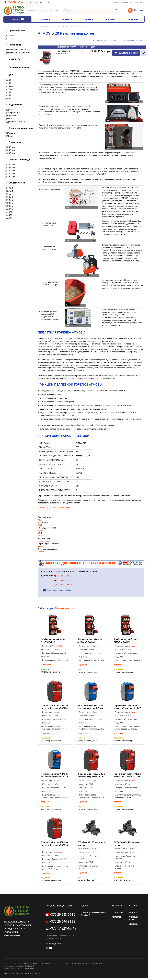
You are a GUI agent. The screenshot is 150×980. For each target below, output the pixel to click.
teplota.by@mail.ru (53, 944)
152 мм (10, 168)
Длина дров (15, 142)
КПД (11, 75)
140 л (9, 197)
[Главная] (14, 14)
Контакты (67, 19)
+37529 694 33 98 (45, 507)
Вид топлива (15, 105)
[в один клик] (144, 53)
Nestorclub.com (35, 973)
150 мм (10, 165)
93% (8, 92)
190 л (9, 200)
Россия (10, 133)
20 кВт (41, 525)
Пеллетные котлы (53, 27)
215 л (9, 191)
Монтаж (89, 19)
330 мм (10, 150)
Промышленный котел (17, 53)
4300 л (9, 218)
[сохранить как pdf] (133, 41)
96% (8, 99)
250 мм (10, 177)
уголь (9, 119)
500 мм (10, 153)
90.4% (9, 86)
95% (8, 95)
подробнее (46, 664)
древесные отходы (16, 122)
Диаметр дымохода (19, 159)
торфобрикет (13, 113)
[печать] (115, 41)
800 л (9, 209)
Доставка (110, 19)
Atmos (9, 36)
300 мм (10, 147)
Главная (41, 27)
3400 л (9, 215)
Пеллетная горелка (16, 50)
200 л (9, 203)
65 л (8, 194)
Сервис (133, 906)
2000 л (9, 212)
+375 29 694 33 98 (63, 580)
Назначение (15, 45)
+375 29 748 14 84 (62, 507)
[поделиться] (99, 41)
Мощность (14, 59)
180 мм (10, 171)
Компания (117, 906)
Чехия (9, 136)
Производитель (17, 30)
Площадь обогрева (19, 67)
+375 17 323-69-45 (63, 585)
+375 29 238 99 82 (15, 2)
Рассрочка (133, 19)
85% (8, 80)
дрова (9, 110)
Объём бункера (17, 183)
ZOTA (9, 39)
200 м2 (41, 531)
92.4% (9, 89)
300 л (9, 206)
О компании (44, 19)
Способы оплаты (134, 918)
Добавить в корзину (128, 53)
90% (8, 83)
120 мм (10, 174)
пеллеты (10, 116)
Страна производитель (21, 128)
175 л (9, 188)
